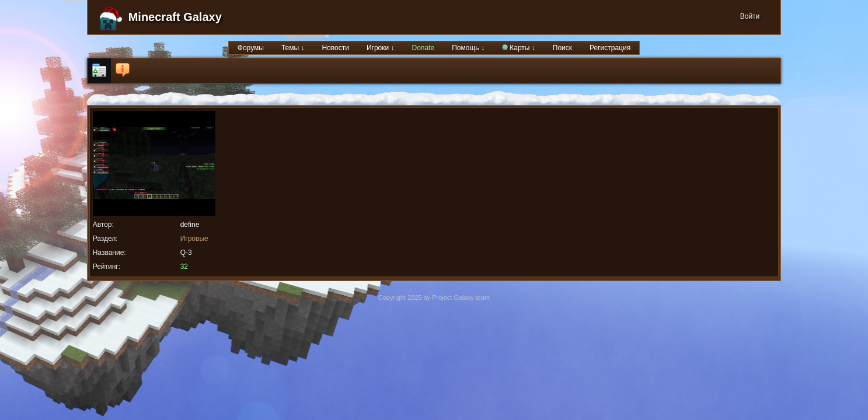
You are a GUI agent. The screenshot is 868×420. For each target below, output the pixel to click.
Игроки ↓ (381, 48)
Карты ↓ (519, 48)
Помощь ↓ (468, 48)
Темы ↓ (293, 48)
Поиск (562, 48)
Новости (335, 48)
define (190, 225)
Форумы (251, 48)
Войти (750, 16)
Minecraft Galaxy (175, 17)
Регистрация (610, 48)
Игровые (194, 239)
